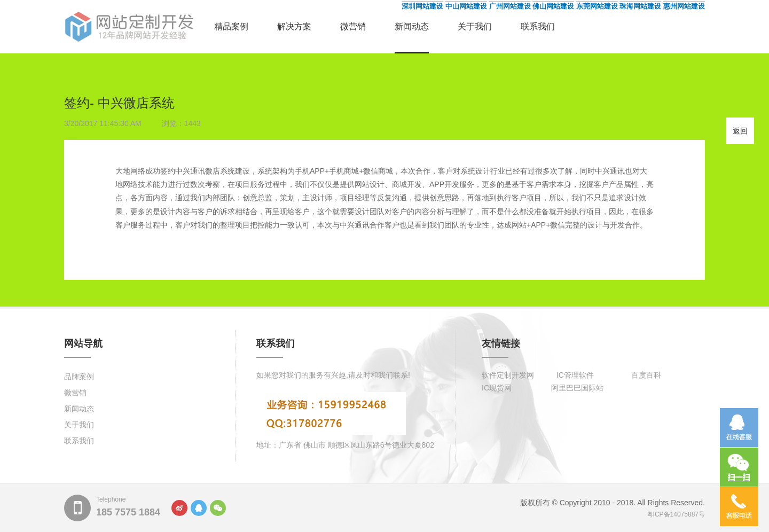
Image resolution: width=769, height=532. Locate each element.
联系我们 (538, 26)
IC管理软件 (575, 375)
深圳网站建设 (422, 6)
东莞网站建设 (597, 6)
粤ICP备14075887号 (676, 514)
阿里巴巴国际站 (577, 388)
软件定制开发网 (508, 375)
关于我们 (475, 26)
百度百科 (646, 375)
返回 (740, 131)
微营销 (353, 26)
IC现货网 (497, 388)
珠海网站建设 (640, 6)
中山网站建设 (466, 6)
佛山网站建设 (553, 6)
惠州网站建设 (684, 6)
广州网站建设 (510, 6)
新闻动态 (412, 26)
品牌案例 (79, 377)
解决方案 (294, 26)
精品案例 (231, 26)
